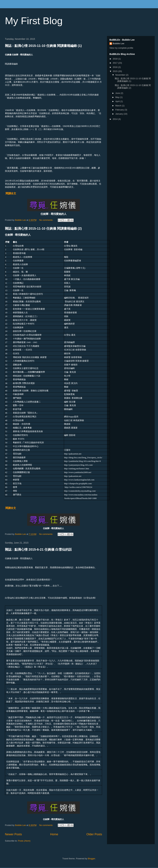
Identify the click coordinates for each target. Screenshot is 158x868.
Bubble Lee (118, 43)
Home (54, 834)
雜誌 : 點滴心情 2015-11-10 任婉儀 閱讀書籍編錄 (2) (43, 228)
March (119, 106)
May (118, 97)
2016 (115, 67)
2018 (115, 59)
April (118, 101)
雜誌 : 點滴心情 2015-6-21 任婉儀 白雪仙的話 (38, 549)
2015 (115, 71)
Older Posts (94, 834)
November (121, 75)
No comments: (46, 220)
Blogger (92, 859)
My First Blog (34, 21)
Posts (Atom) (24, 841)
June (118, 93)
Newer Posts (13, 834)
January (119, 114)
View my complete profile (121, 48)
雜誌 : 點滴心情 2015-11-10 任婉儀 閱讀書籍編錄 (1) (43, 46)
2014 (115, 119)
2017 (115, 63)
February (120, 110)
